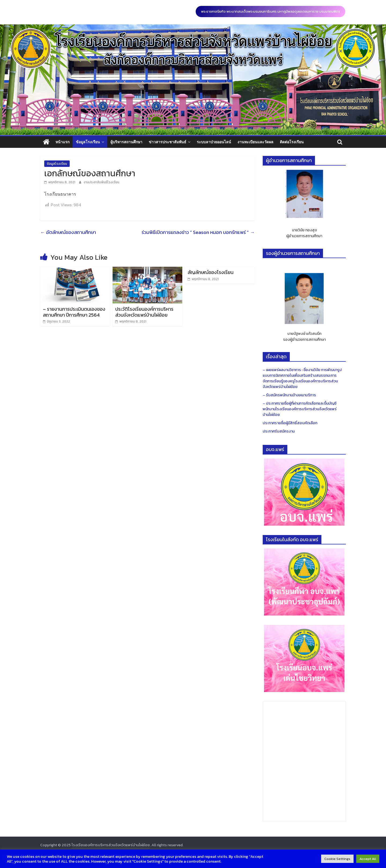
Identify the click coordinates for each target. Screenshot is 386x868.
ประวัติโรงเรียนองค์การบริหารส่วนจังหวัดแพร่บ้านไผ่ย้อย (144, 312)
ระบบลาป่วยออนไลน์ (214, 142)
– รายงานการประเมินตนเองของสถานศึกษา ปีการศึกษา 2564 (74, 312)
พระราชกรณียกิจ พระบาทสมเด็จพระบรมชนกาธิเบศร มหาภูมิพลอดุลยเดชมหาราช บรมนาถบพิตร (271, 11)
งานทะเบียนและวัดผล (255, 142)
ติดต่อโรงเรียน (292, 142)
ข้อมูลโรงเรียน (88, 142)
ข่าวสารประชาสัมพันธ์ (168, 142)
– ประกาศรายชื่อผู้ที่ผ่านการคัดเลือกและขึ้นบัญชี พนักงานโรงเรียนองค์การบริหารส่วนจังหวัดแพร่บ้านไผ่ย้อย (300, 409)
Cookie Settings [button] (337, 859)
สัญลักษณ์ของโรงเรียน (211, 272)
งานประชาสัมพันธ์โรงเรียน (101, 182)
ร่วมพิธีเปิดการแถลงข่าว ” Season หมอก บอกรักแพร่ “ (198, 232)
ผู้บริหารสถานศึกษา (126, 142)
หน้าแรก (62, 142)
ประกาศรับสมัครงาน (279, 431)
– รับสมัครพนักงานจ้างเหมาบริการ (289, 395)
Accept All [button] (368, 859)
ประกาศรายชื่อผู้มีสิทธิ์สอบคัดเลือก (290, 423)
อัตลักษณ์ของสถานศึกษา (68, 232)
